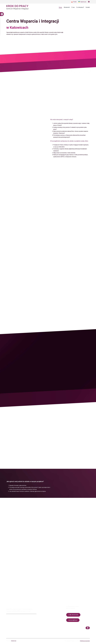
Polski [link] (75, 2)
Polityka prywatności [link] (85, 641)
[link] (2, 14)
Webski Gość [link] (14, 641)
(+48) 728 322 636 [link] (73, 615)
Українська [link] (83, 2)
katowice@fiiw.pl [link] (73, 620)
